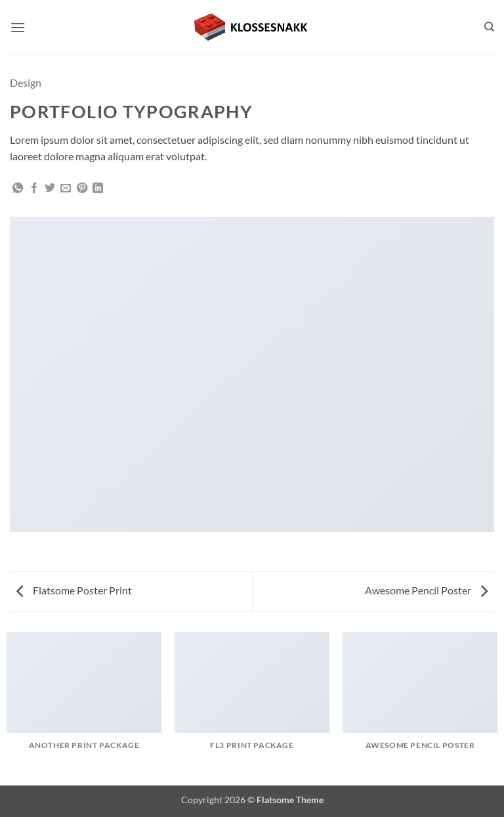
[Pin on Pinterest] (82, 188)
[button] (18, 27)
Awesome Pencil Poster (426, 590)
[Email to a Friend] (66, 188)
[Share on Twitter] (50, 188)
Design (26, 82)
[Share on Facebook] (34, 188)
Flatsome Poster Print (74, 590)
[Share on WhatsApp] (18, 188)
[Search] (489, 27)
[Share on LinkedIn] (98, 188)
